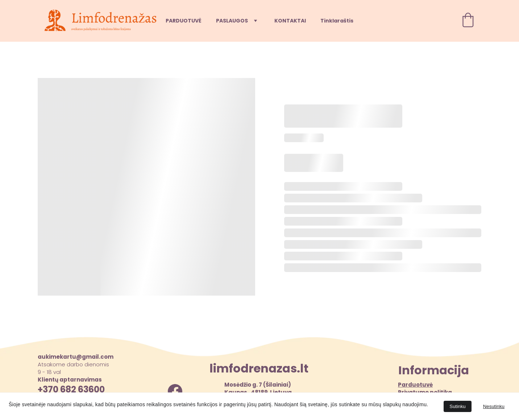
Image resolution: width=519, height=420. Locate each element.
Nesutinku (494, 406)
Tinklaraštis (337, 21)
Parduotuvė (415, 385)
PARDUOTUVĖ (184, 21)
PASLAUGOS (232, 21)
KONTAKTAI (290, 21)
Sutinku (457, 406)
